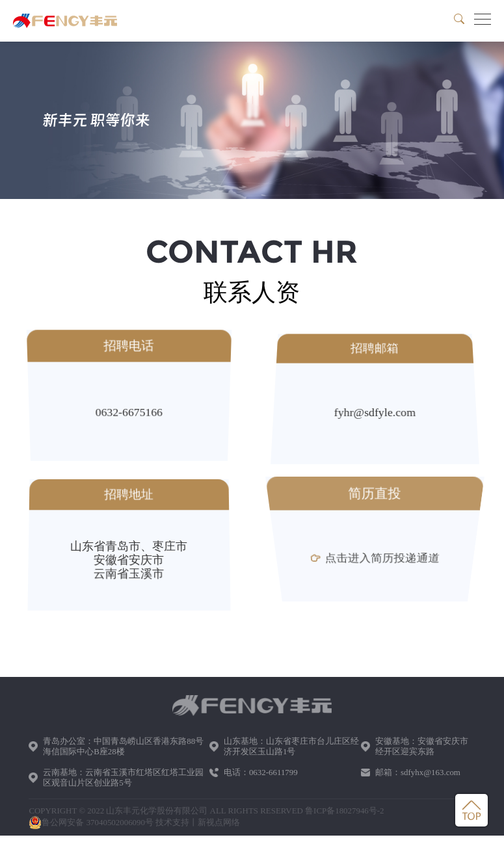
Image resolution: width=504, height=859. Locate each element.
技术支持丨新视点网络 (198, 822)
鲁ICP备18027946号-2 (344, 811)
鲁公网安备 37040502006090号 (91, 823)
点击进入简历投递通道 (375, 560)
